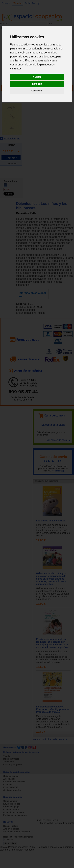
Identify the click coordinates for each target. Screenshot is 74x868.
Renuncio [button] (37, 84)
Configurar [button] (37, 91)
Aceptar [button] (37, 77)
